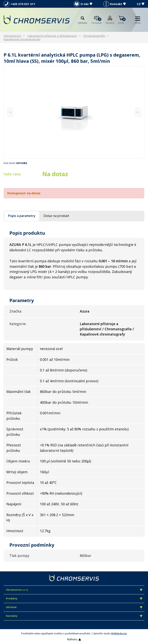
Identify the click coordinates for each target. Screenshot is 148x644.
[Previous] (10, 112)
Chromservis (12, 36)
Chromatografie (94, 36)
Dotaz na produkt (56, 216)
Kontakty (74, 616)
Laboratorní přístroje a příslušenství (52, 36)
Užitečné (74, 607)
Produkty (74, 599)
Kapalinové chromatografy (22, 39)
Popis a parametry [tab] (22, 216)
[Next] (138, 112)
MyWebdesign (119, 633)
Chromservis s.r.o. (74, 590)
